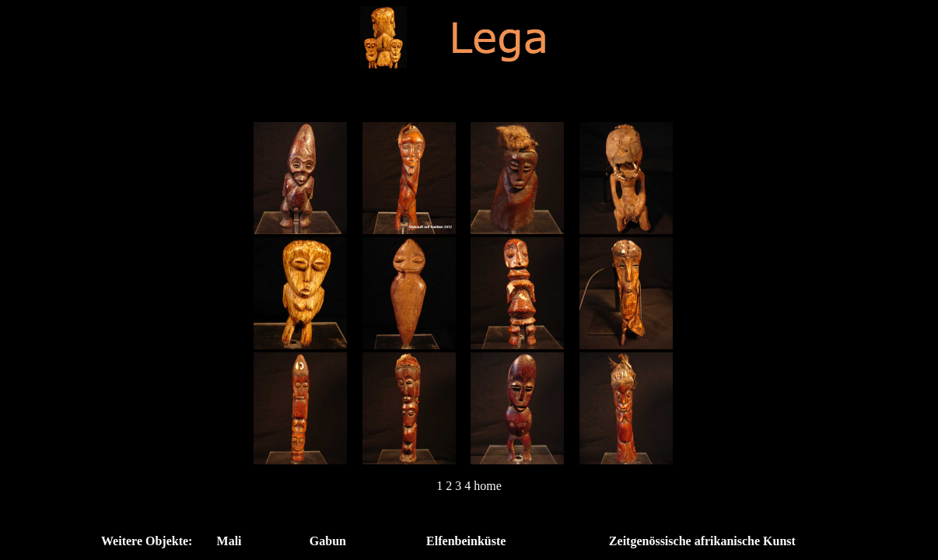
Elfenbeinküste (466, 541)
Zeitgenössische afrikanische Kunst (702, 541)
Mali (229, 541)
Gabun (328, 541)
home (488, 486)
